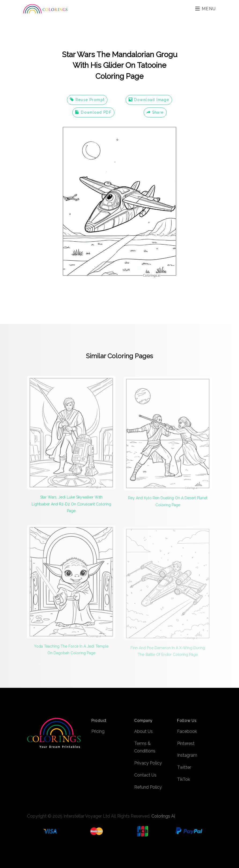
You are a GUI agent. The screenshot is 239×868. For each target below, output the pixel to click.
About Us (143, 731)
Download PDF (93, 112)
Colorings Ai (163, 816)
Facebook (187, 731)
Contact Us (145, 775)
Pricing (98, 731)
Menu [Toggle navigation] (206, 9)
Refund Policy (148, 787)
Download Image (149, 100)
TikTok (184, 779)
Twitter (184, 767)
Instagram (187, 755)
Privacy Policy (148, 763)
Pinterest (186, 743)
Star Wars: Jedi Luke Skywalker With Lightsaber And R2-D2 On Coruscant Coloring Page (71, 506)
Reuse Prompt (87, 100)
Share (155, 112)
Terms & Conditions (145, 747)
